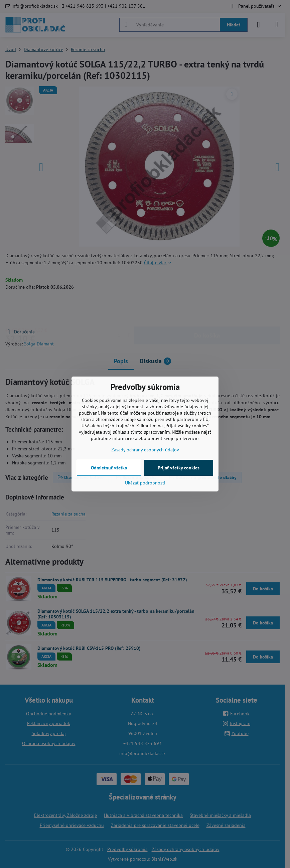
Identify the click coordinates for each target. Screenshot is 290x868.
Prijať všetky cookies (179, 468)
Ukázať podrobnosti (145, 483)
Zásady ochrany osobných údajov (145, 450)
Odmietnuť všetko (109, 468)
